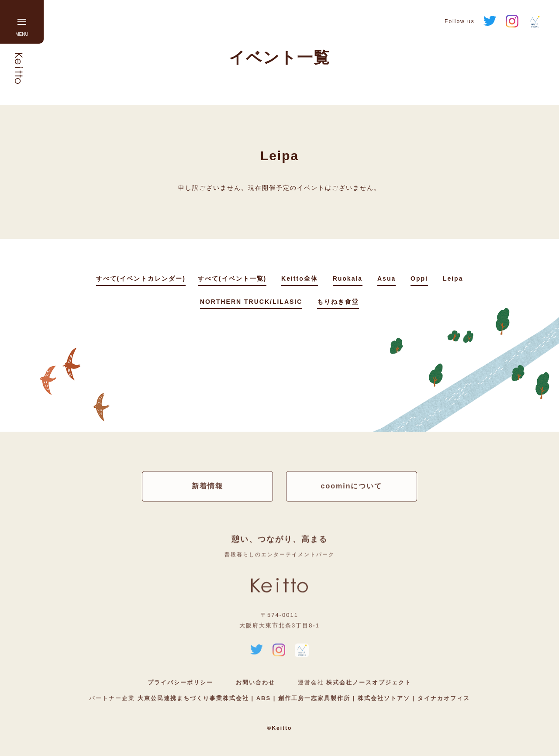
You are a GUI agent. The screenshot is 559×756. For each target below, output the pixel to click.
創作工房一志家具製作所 (314, 699)
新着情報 (207, 486)
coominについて (352, 486)
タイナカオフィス (442, 699)
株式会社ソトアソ (384, 699)
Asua (386, 278)
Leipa (453, 278)
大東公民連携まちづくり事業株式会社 (195, 699)
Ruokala (348, 278)
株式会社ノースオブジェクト (369, 683)
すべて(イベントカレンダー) (141, 278)
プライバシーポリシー (180, 683)
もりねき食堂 (338, 302)
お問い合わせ (255, 683)
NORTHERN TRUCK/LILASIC (251, 302)
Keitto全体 (300, 278)
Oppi (419, 278)
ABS (264, 699)
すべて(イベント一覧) (232, 278)
